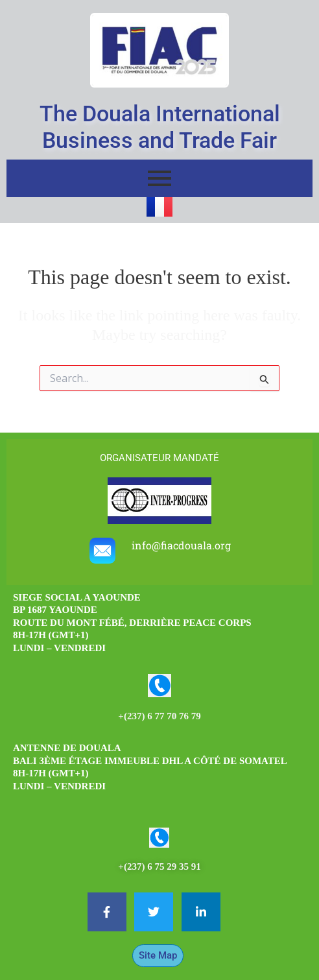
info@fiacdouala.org (181, 545)
